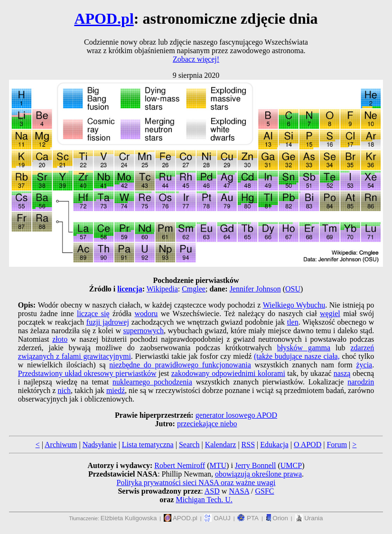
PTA (248, 518)
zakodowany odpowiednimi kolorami (228, 373)
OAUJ (217, 518)
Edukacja (274, 445)
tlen (293, 322)
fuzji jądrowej (108, 322)
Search (189, 445)
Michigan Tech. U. (204, 500)
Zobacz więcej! (196, 59)
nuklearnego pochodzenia (152, 382)
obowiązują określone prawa (258, 474)
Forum (337, 445)
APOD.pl (104, 19)
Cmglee (194, 289)
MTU (218, 465)
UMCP (291, 465)
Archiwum (61, 445)
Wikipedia (162, 289)
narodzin (361, 382)
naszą (342, 373)
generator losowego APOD (236, 415)
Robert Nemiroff (180, 465)
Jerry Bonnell (256, 465)
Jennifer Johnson (255, 289)
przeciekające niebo (207, 424)
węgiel (330, 314)
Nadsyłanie (100, 445)
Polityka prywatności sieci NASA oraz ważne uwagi (196, 482)
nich (64, 390)
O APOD (308, 445)
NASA (239, 491)
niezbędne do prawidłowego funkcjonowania (180, 365)
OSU (293, 289)
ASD (212, 491)
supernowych (144, 331)
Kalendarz (221, 445)
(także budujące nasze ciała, (297, 356)
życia (364, 365)
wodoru (146, 314)
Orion (277, 518)
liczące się (93, 314)
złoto (60, 339)
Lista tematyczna (148, 445)
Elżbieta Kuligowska (129, 518)
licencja (130, 289)
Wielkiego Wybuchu (294, 305)
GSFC (265, 491)
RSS (248, 445)
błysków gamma (304, 348)
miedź (116, 390)
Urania (309, 518)
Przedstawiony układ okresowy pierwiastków (87, 373)
